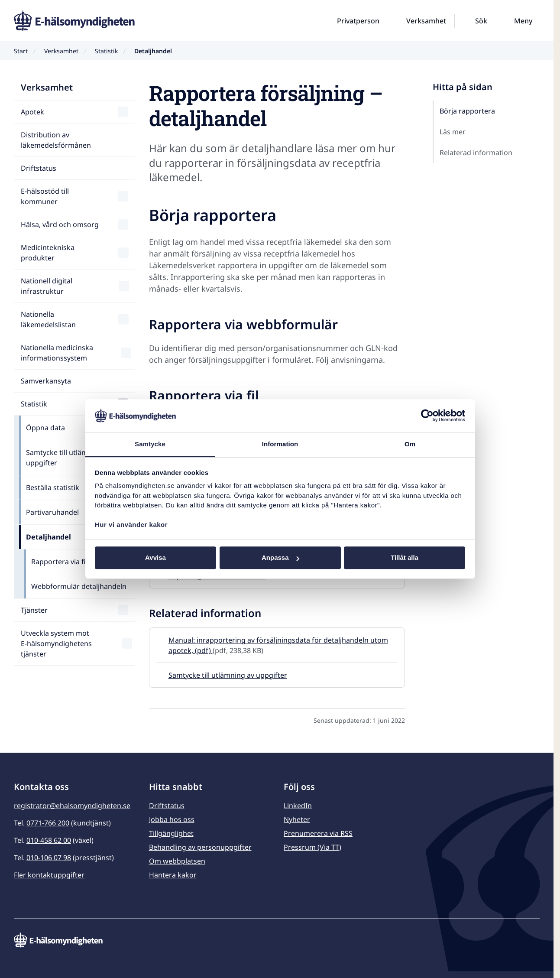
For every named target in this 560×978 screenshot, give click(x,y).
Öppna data (45, 428)
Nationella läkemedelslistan (48, 319)
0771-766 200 (48, 823)
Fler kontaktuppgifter (49, 875)
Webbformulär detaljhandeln (79, 586)
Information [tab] (280, 444)
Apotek (32, 112)
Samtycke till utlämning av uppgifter (69, 458)
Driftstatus (39, 168)
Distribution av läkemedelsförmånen (56, 140)
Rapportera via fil (59, 562)
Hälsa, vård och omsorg (60, 224)
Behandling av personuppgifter (200, 847)
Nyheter (297, 819)
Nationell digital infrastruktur (47, 286)
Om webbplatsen (177, 861)
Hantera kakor (173, 875)
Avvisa (155, 558)
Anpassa (280, 558)
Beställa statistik (53, 487)
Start (21, 51)
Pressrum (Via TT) (312, 847)
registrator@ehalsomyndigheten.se (72, 806)
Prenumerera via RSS (318, 833)
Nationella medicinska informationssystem (57, 353)
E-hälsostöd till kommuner (45, 196)
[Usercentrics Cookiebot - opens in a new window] (427, 416)
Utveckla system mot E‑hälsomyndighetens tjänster (56, 643)
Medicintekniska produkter (48, 253)
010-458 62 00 (49, 840)
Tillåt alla (405, 558)
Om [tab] (410, 444)
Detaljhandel (49, 537)
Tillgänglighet (171, 833)
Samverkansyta (46, 381)
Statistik (106, 51)
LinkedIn (298, 806)
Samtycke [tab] (150, 444)
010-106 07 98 (49, 858)
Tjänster (34, 610)
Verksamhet (61, 51)
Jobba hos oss (172, 819)
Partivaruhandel (52, 512)
